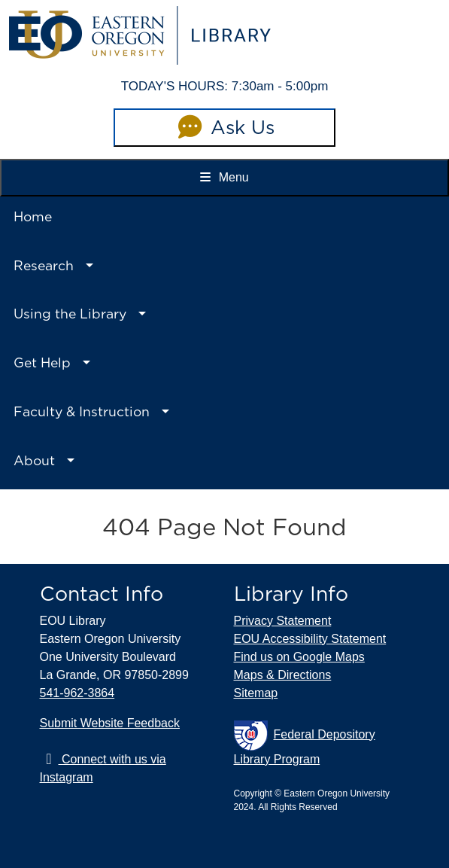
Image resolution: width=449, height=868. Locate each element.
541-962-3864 (77, 693)
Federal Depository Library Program (305, 743)
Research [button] (44, 265)
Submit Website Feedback (110, 723)
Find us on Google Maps (299, 657)
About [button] (34, 460)
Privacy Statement (283, 621)
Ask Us (224, 127)
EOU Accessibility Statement (310, 639)
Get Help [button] (42, 362)
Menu (224, 177)
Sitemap (256, 693)
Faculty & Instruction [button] (82, 411)
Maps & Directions (283, 675)
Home (33, 216)
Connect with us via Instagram (103, 768)
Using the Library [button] (70, 314)
